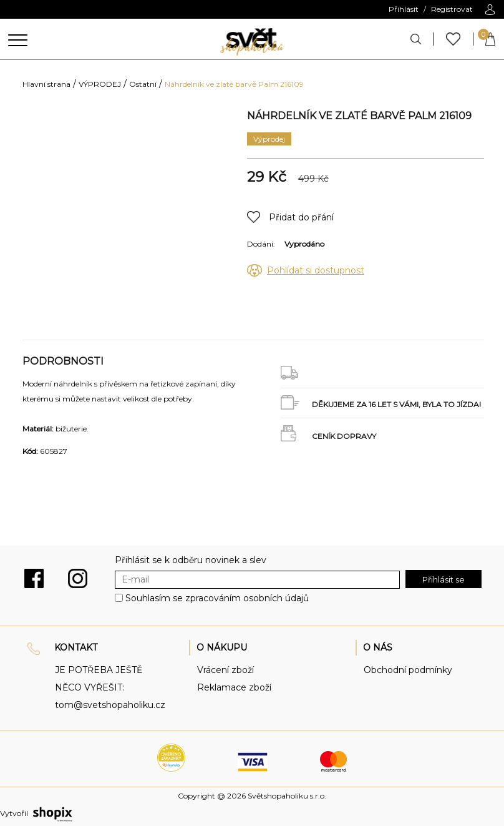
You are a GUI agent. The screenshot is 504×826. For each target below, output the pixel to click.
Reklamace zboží (234, 687)
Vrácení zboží (225, 670)
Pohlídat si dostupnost (316, 270)
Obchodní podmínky (408, 670)
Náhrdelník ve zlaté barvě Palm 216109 (234, 84)
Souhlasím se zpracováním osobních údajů (217, 598)
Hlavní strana (46, 84)
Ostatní (143, 84)
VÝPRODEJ (100, 84)
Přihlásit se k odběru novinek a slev (191, 560)
